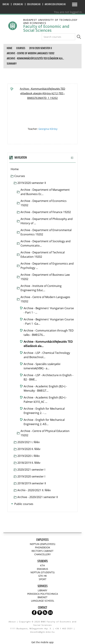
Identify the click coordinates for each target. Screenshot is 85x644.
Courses (20, 176)
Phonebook (43, 547)
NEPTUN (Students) (42, 572)
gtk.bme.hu (18, 4)
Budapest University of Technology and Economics (50, 21)
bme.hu (6, 4)
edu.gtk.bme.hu (34, 4)
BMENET (42, 597)
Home (15, 169)
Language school (43, 601)
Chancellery (42, 554)
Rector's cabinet (42, 551)
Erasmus (42, 569)
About (12, 622)
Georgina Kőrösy (48, 129)
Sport (43, 579)
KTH (42, 565)
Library (42, 590)
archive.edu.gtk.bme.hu (55, 4)
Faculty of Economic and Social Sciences (46, 28)
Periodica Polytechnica (43, 594)
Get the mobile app (42, 642)
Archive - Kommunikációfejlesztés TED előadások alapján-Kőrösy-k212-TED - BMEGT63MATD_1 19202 (42, 93)
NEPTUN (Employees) (42, 544)
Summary (12, 64)
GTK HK (43, 576)
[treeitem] (43, 169)
